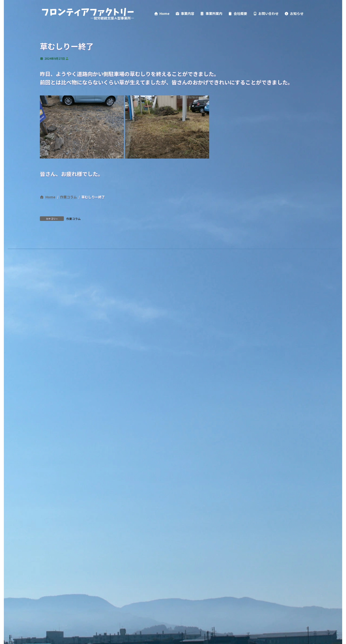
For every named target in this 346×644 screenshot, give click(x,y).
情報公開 (144, 309)
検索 (110, 331)
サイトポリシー (110, 309)
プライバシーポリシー (65, 309)
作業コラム (73, 273)
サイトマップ (176, 309)
